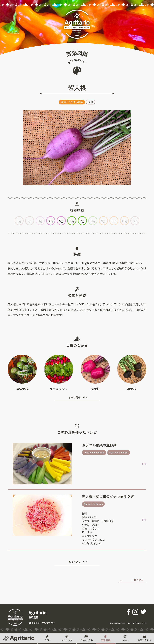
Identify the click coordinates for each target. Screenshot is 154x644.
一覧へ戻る (137, 580)
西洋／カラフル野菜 (72, 102)
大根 (91, 102)
